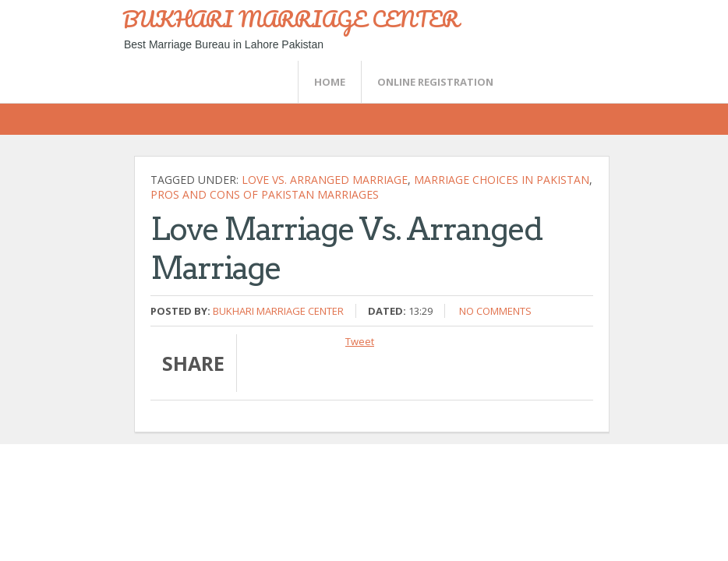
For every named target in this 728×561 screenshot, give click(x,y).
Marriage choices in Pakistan (502, 180)
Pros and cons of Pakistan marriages (265, 194)
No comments (495, 311)
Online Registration (435, 82)
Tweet (360, 341)
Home (330, 82)
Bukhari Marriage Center (278, 311)
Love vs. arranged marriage (325, 180)
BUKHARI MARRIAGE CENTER (291, 19)
